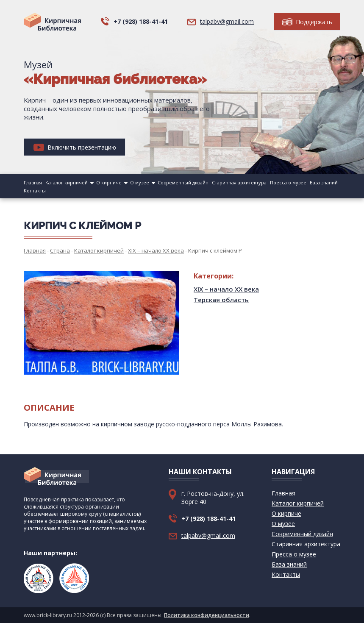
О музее (140, 182)
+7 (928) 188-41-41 (141, 21)
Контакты (35, 191)
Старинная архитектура (239, 182)
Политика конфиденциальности (207, 615)
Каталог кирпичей (67, 182)
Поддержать (307, 22)
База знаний (324, 182)
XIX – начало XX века (226, 289)
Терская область (221, 300)
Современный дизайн (183, 182)
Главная (33, 182)
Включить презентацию (75, 147)
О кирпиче (109, 182)
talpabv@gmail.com (227, 21)
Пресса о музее (288, 182)
